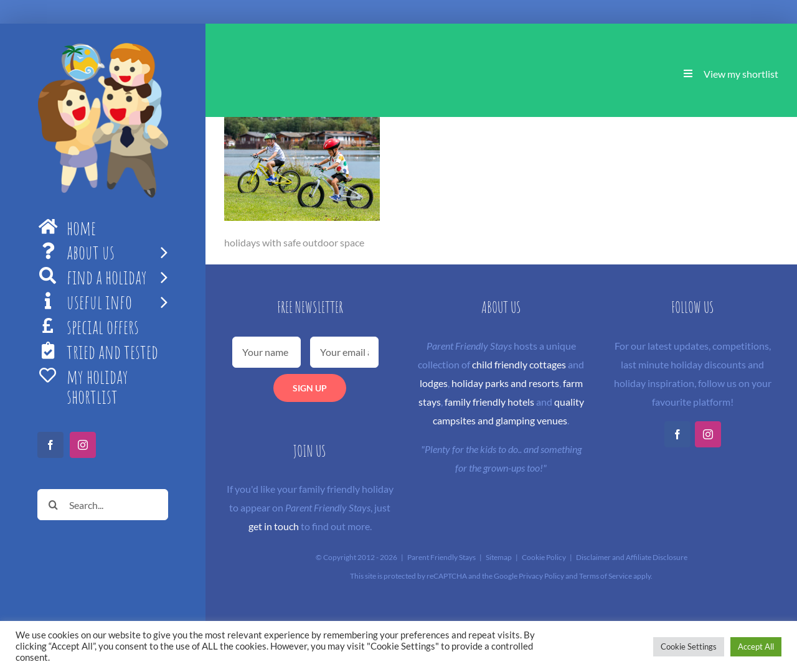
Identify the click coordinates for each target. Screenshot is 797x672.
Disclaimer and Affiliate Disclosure (632, 557)
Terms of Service (606, 576)
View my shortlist (741, 74)
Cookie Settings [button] (689, 646)
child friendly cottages (519, 364)
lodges (434, 383)
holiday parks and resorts (505, 383)
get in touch (274, 526)
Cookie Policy (544, 557)
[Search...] (103, 505)
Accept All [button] (756, 646)
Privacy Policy (541, 576)
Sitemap (499, 557)
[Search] (53, 505)
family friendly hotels (489, 402)
